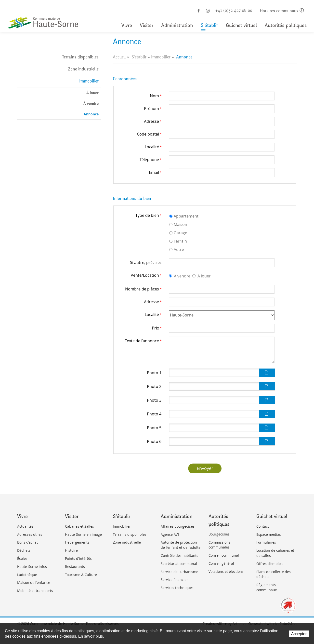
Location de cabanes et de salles (275, 553)
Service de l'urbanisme (179, 572)
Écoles (22, 558)
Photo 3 (154, 400)
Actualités (25, 526)
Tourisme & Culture (81, 575)
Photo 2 (154, 386)
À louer (92, 93)
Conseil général (221, 563)
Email (155, 172)
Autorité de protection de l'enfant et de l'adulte (181, 545)
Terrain (180, 241)
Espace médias (269, 534)
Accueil (119, 57)
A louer (204, 276)
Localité (153, 147)
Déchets (24, 550)
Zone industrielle (83, 69)
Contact (263, 526)
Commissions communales (219, 545)
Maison (180, 224)
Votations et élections (226, 571)
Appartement (186, 216)
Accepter (299, 634)
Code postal (149, 134)
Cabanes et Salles (79, 526)
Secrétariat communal (179, 564)
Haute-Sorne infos (32, 567)
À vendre (91, 103)
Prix (157, 328)
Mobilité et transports (35, 591)
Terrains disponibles (80, 57)
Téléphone (150, 160)
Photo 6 (154, 441)
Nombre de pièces (143, 289)
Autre (179, 249)
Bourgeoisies (219, 534)
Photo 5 (154, 428)
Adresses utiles (30, 534)
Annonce (91, 114)
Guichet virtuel (241, 25)
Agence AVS (170, 534)
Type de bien (148, 215)
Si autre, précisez (146, 262)
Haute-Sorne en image (83, 534)
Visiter (147, 25)
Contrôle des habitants (179, 555)
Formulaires (266, 542)
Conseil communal (224, 555)
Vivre (127, 25)
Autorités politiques (286, 25)
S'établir (209, 25)
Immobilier (89, 81)
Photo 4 (154, 414)
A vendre (182, 276)
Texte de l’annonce (143, 341)
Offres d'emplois (270, 564)
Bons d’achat (27, 542)
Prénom (153, 109)
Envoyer (205, 468)
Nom (156, 96)
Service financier (174, 580)
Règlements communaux (267, 587)
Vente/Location (146, 275)
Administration (177, 25)
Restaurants (75, 567)
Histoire (71, 550)
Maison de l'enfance (34, 582)
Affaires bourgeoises (178, 526)
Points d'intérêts (78, 558)
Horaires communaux (282, 11)
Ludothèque (27, 575)
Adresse (153, 121)
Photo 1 (154, 373)
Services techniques (177, 588)
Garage (180, 233)
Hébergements (77, 542)
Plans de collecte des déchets (274, 574)
